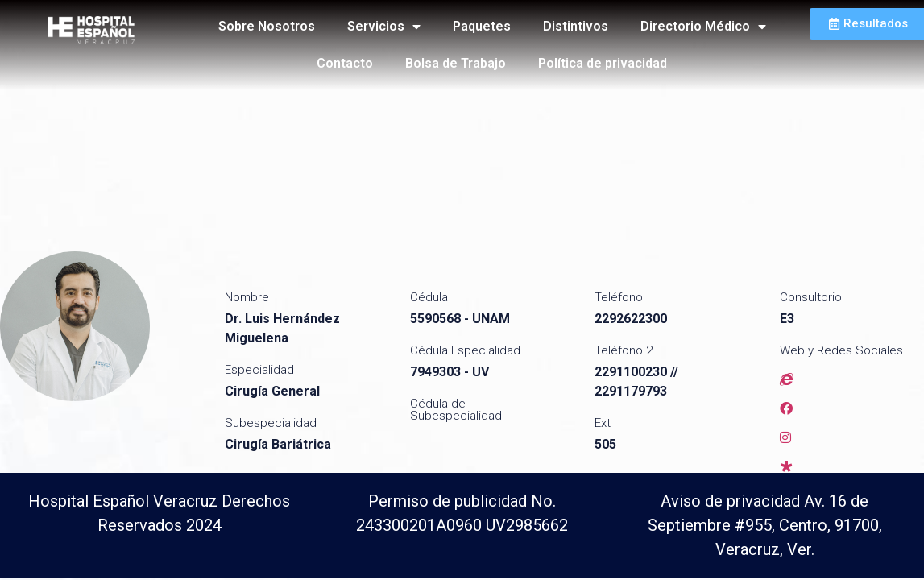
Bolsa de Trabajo (456, 63)
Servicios (384, 27)
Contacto (345, 63)
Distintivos (576, 26)
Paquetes (482, 26)
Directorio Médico (703, 27)
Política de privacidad (603, 63)
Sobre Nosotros (267, 26)
